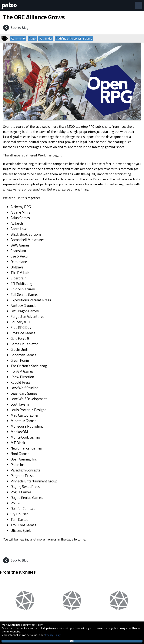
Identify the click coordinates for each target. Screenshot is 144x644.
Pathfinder (46, 38)
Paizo (32, 38)
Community (18, 38)
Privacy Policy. (53, 635)
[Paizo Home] (10, 6)
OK (72, 641)
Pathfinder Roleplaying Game (74, 38)
